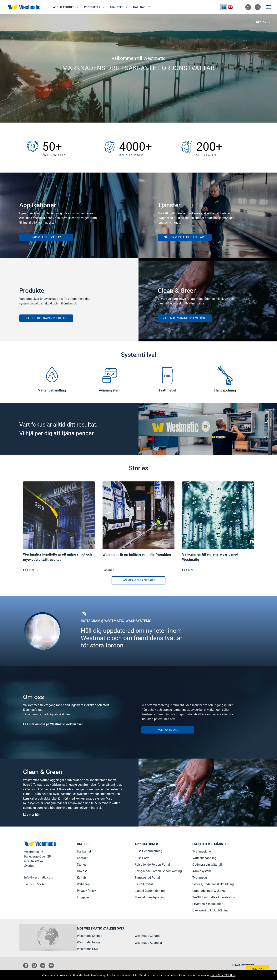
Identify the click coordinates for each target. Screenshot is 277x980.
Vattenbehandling (204, 858)
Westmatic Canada (148, 936)
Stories (82, 865)
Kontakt (82, 858)
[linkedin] (43, 966)
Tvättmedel (200, 878)
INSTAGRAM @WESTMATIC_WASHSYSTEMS (116, 621)
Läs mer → (31, 570)
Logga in (83, 897)
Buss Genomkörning (148, 851)
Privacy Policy (86, 891)
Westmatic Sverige (90, 936)
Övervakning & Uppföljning (210, 910)
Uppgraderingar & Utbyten (210, 891)
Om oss (82, 871)
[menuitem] (66, 7)
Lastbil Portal (144, 884)
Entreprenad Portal (147, 878)
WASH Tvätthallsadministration (214, 897)
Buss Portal (142, 858)
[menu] (269, 7)
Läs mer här (31, 815)
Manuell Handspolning (150, 897)
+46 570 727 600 (36, 884)
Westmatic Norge (89, 942)
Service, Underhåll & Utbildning (213, 884)
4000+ (136, 147)
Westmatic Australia (148, 943)
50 (49, 147)
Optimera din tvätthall (207, 865)
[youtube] (51, 966)
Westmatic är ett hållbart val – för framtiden (137, 555)
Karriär (81, 878)
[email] (26, 966)
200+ (209, 147)
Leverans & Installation (208, 904)
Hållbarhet (84, 851)
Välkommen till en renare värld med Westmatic (210, 557)
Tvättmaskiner (202, 851)
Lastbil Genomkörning (150, 891)
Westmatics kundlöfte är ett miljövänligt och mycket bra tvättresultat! (57, 557)
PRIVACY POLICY (223, 975)
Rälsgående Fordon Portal (152, 865)
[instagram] (84, 615)
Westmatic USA (87, 949)
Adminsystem (202, 871)
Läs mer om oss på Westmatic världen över (53, 724)
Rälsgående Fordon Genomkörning (158, 871)
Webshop (83, 884)
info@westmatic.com (39, 877)
